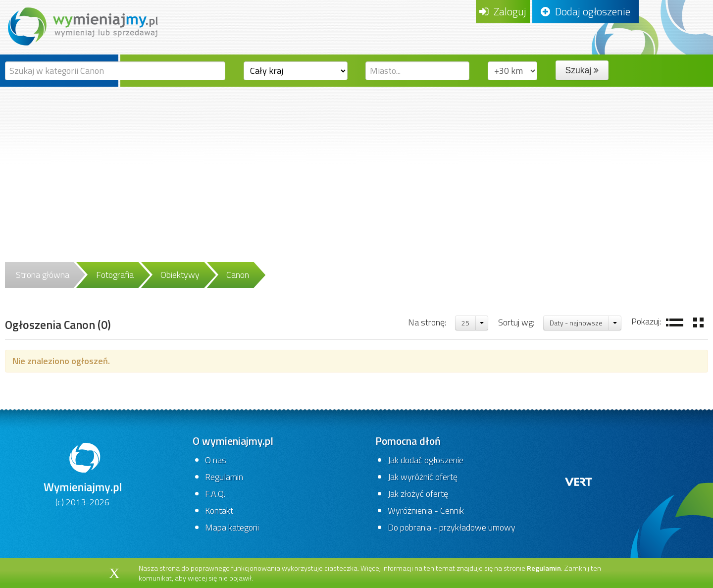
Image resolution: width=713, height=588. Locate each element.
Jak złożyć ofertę (418, 494)
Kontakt (219, 510)
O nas (216, 460)
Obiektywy (180, 275)
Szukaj (582, 70)
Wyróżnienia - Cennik (426, 510)
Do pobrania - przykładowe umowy (452, 527)
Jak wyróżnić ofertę (423, 477)
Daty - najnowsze (576, 323)
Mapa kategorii (232, 527)
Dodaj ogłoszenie (586, 11)
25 (465, 323)
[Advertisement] (356, 161)
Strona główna (43, 275)
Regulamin (224, 477)
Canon (238, 275)
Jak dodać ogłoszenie (426, 460)
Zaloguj (503, 11)
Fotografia (115, 275)
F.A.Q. (215, 494)
